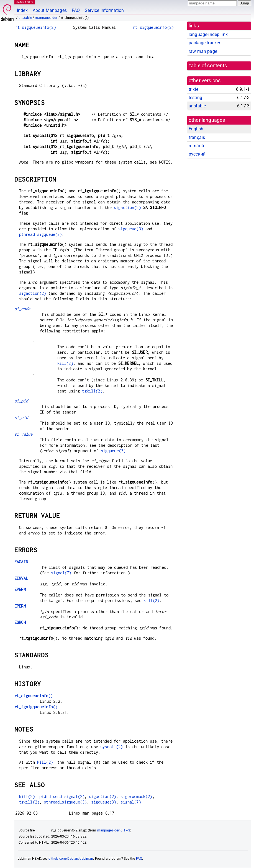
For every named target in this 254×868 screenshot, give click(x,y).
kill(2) (65, 363)
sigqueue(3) (131, 229)
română (196, 146)
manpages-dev (46, 18)
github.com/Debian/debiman (71, 859)
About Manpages (50, 10)
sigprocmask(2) (136, 796)
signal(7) (61, 573)
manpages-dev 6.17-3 (114, 830)
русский (197, 154)
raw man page (203, 51)
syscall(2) (112, 747)
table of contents (208, 66)
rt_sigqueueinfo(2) (36, 27)
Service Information (104, 10)
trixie (193, 89)
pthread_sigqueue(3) (41, 234)
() (34, 696)
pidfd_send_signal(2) (62, 796)
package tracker (204, 43)
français (197, 137)
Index (22, 10)
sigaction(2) (127, 207)
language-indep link (208, 34)
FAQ (76, 10)
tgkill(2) (92, 391)
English (196, 129)
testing (195, 98)
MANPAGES (25, 2)
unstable (25, 18)
